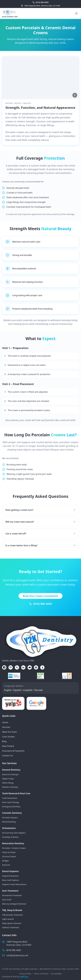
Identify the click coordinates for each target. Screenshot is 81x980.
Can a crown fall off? (40, 537)
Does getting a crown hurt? (40, 514)
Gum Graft (7, 900)
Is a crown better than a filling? (40, 549)
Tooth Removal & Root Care (16, 793)
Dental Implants (10, 871)
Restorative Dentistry (13, 843)
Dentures (6, 865)
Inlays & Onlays (9, 852)
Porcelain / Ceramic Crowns (14, 848)
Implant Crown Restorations (14, 884)
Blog (4, 741)
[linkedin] (23, 667)
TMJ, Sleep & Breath (12, 910)
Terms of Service (41, 974)
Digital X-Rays (8, 779)
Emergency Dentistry (11, 806)
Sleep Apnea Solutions (12, 923)
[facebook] (4, 667)
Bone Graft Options (11, 880)
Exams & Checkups (10, 774)
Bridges (5, 861)
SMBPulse (24, 977)
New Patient (8, 746)
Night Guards (8, 919)
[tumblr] (42, 667)
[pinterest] (36, 667)
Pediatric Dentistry (10, 787)
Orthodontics (9, 828)
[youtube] (30, 667)
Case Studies (8, 737)
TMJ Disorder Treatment (12, 915)
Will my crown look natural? (40, 525)
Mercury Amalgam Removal (14, 904)
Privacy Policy (25, 974)
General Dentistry (11, 770)
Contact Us (7, 756)
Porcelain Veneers (10, 818)
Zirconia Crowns (9, 856)
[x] (17, 667)
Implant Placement (10, 876)
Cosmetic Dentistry (12, 813)
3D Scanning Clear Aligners (14, 833)
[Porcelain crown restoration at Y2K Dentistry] (40, 78)
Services (6, 727)
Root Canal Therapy (11, 802)
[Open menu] (76, 13)
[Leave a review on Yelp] (13, 703)
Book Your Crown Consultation (40, 600)
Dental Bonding (9, 822)
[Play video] (75, 95)
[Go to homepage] (10, 12)
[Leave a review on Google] (36, 703)
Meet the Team (10, 732)
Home (5, 722)
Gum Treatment (10, 891)
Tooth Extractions (10, 798)
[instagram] (11, 667)
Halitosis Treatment (11, 927)
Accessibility (56, 974)
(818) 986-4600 (43, 607)
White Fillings (8, 783)
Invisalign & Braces (10, 837)
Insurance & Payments (13, 751)
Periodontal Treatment (12, 895)
